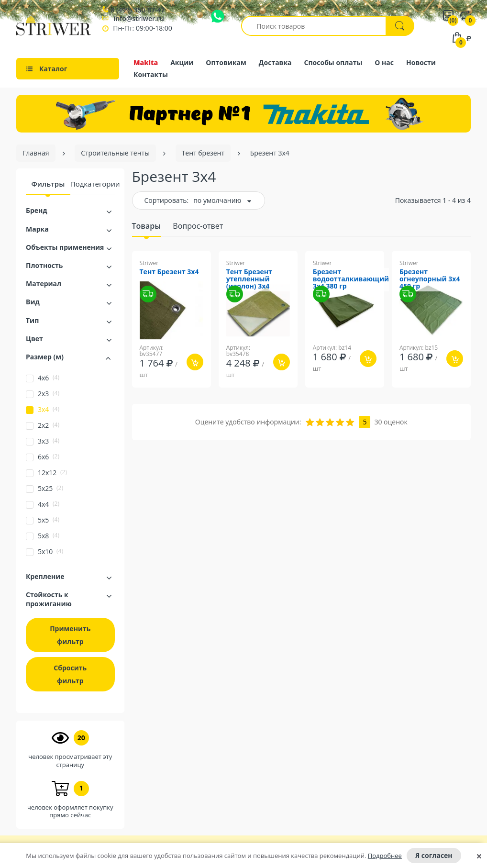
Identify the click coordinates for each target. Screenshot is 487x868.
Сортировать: (167, 200)
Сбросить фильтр (70, 674)
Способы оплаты (333, 62)
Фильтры (48, 184)
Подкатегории (95, 184)
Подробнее (385, 856)
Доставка (275, 62)
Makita (146, 62)
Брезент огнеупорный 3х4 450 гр (430, 279)
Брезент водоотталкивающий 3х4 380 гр (351, 279)
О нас (384, 62)
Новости (421, 62)
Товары (147, 226)
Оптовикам (226, 62)
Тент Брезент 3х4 (169, 272)
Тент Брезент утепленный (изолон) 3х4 (249, 279)
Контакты (151, 74)
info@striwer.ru (139, 18)
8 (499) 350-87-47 (138, 10)
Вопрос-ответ (198, 226)
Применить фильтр (70, 635)
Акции (182, 62)
